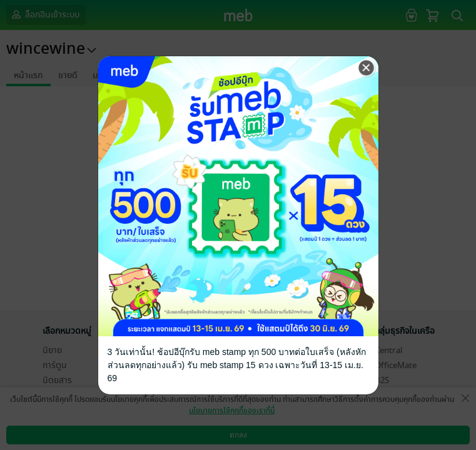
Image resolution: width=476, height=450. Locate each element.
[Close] (367, 68)
